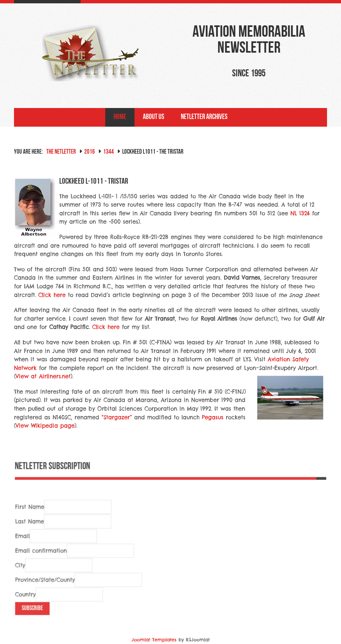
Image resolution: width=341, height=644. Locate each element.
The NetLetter (61, 152)
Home (120, 117)
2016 (90, 152)
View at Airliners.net (43, 376)
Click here (52, 295)
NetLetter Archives (204, 117)
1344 (109, 152)
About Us (154, 117)
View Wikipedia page (45, 426)
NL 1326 (300, 213)
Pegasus (213, 417)
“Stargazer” (117, 417)
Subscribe (35, 619)
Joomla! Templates (154, 640)
